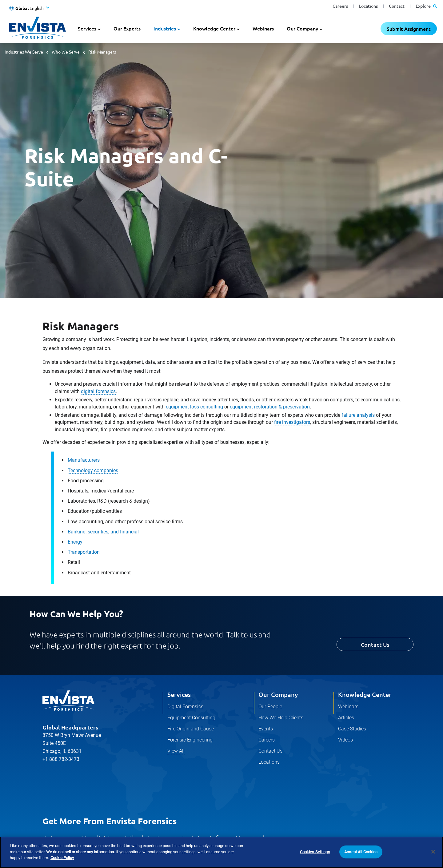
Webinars (263, 28)
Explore (426, 6)
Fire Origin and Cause (191, 729)
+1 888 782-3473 (61, 759)
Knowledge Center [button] (214, 28)
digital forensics (98, 391)
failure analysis (358, 415)
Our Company (278, 694)
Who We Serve (66, 52)
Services (179, 694)
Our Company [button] (302, 28)
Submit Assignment (409, 29)
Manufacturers (84, 460)
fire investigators (292, 422)
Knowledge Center (365, 694)
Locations (368, 6)
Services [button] (87, 28)
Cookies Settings (315, 852)
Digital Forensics (185, 707)
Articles (346, 718)
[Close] (433, 852)
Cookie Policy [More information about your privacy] (62, 858)
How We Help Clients (281, 718)
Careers (340, 6)
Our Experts (127, 28)
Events (266, 729)
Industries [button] (165, 28)
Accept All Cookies (361, 852)
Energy (75, 542)
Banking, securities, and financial (103, 532)
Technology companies (93, 470)
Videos (345, 740)
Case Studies (352, 729)
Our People (270, 707)
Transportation (84, 552)
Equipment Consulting (191, 718)
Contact (397, 6)
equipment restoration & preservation (270, 407)
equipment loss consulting (194, 407)
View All (176, 751)
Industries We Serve (24, 52)
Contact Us (375, 644)
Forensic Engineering (190, 740)
